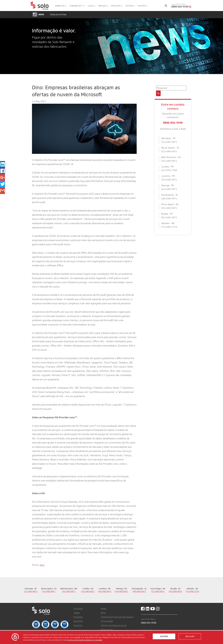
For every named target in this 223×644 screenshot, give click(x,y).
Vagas (77, 613)
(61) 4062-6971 (175, 591)
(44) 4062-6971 (121, 591)
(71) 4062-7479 (192, 591)
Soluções (78, 621)
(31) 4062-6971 (69, 591)
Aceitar (164, 636)
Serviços (103, 6)
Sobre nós (61, 6)
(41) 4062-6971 (88, 591)
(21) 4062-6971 (49, 591)
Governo (78, 625)
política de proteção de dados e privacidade (85, 640)
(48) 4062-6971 (139, 591)
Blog (103, 613)
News (104, 608)
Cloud (91, 6)
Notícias (130, 6)
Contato (143, 6)
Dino (42, 565)
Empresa (78, 608)
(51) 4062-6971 (158, 591)
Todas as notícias (58, 15)
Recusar (190, 636)
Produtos (117, 6)
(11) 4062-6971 (31, 591)
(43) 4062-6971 (105, 591)
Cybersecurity (77, 6)
